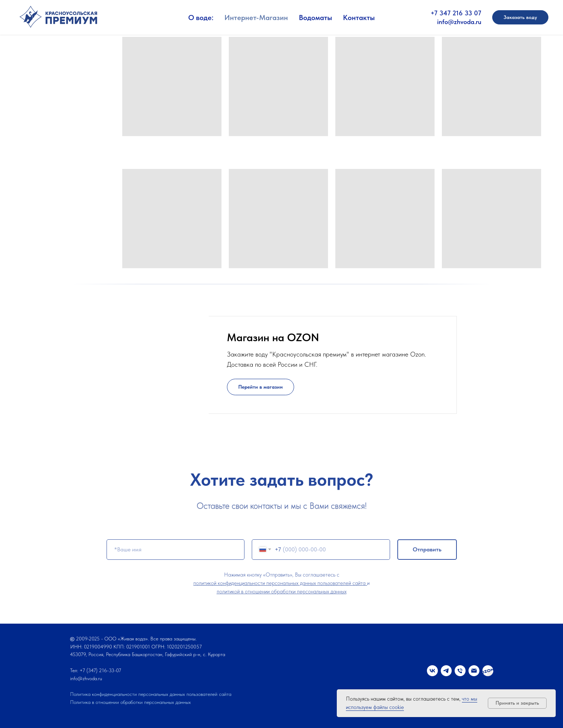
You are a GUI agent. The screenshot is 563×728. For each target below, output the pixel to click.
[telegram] (446, 671)
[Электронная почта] (474, 671)
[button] (520, 18)
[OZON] (488, 671)
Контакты (359, 18)
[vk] (432, 671)
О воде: (201, 18)
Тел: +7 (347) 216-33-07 (96, 670)
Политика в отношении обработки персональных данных (130, 702)
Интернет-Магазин (256, 18)
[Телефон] (460, 671)
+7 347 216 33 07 (456, 13)
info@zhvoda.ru (459, 22)
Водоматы (315, 18)
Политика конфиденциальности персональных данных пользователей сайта (151, 694)
